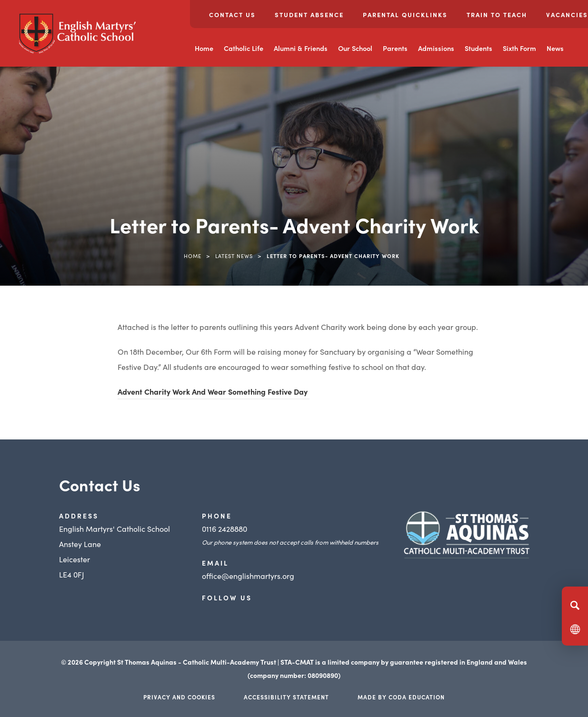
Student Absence (309, 15)
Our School (355, 48)
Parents (395, 48)
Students (478, 48)
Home (204, 48)
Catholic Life (244, 48)
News (555, 48)
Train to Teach (497, 15)
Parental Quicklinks (405, 15)
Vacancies (567, 15)
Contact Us (232, 15)
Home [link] (193, 256)
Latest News (234, 256)
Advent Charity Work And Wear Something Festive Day (214, 391)
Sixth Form (519, 48)
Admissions (436, 48)
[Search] (575, 605)
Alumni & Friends (301, 48)
